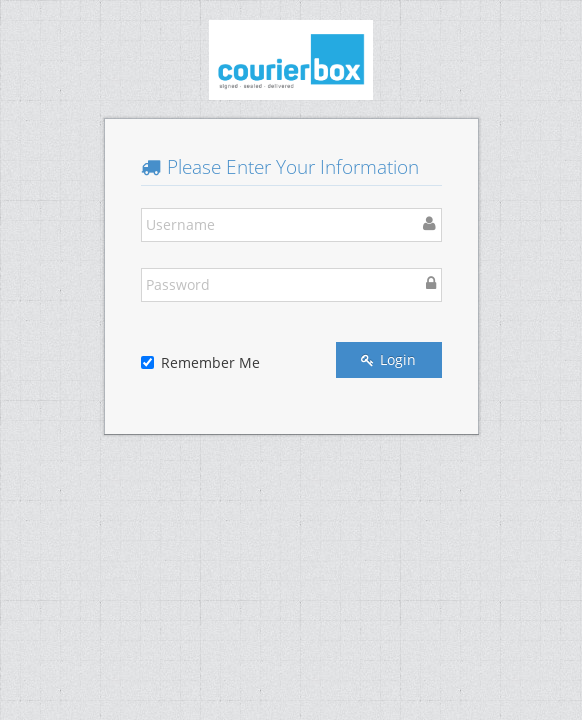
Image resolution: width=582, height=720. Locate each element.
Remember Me (200, 362)
